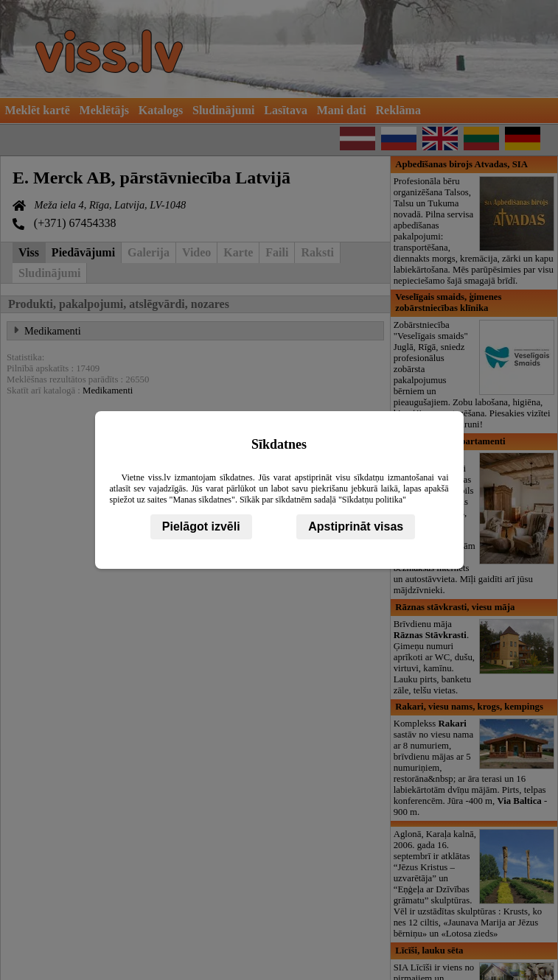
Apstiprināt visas (356, 526)
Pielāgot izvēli (201, 526)
